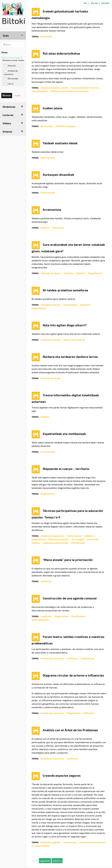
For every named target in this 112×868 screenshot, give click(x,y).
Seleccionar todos (11, 57)
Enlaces (7, 131)
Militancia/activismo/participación (70, 91)
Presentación (48, 193)
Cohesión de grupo (66, 126)
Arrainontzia (52, 210)
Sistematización (40, 620)
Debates (45, 228)
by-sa (94, 3)
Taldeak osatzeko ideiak (60, 143)
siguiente (45, 861)
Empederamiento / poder (54, 88)
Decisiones (46, 36)
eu (85, 3)
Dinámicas (9, 107)
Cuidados (68, 273)
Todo (6, 35)
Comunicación (74, 536)
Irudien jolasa (53, 108)
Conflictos (46, 581)
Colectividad (70, 305)
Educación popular (59, 539)
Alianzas (10, 66)
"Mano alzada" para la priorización (68, 560)
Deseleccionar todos (13, 60)
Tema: (5, 52)
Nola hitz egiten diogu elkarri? (65, 325)
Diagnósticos (95, 273)
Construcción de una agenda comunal (70, 598)
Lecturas (8, 115)
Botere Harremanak (74, 340)
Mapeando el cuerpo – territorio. (66, 469)
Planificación (78, 543)
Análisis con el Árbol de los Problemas (70, 730)
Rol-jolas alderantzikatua (61, 53)
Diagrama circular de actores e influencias (73, 675)
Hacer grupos (48, 158)
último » (57, 861)
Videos (7, 123)
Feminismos (70, 842)
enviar (105, 3)
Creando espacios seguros (62, 775)
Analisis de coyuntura (11, 72)
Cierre (9, 84)
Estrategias (78, 539)
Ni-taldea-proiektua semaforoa (65, 290)
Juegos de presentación (55, 543)
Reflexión (89, 713)
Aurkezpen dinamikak (58, 175)
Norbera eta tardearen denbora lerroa (70, 357)
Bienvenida (11, 79)
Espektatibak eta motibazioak (64, 434)
